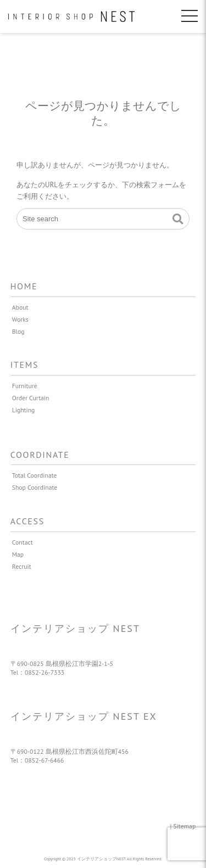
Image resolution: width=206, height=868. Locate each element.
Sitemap (185, 826)
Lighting (24, 410)
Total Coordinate (35, 475)
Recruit (22, 566)
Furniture (25, 386)
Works (20, 319)
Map (18, 554)
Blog (18, 331)
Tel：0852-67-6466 (37, 760)
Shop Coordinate (35, 487)
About (20, 307)
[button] (178, 219)
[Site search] (103, 219)
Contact (23, 542)
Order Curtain (31, 398)
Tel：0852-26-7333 (37, 672)
